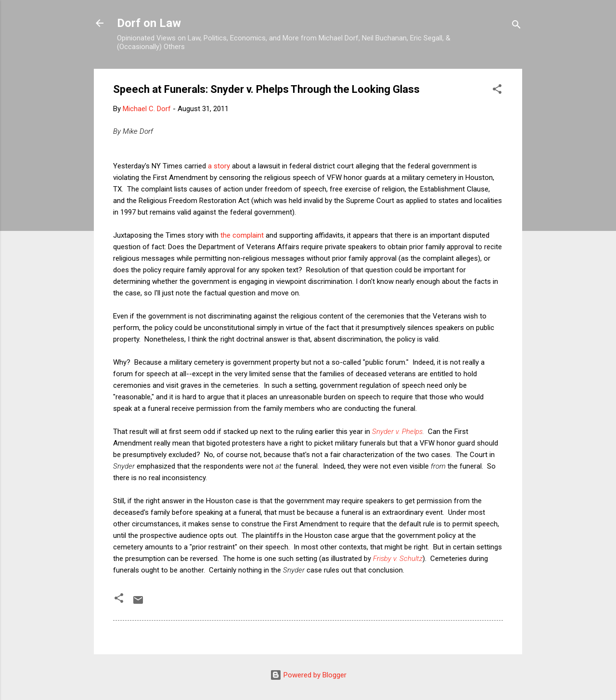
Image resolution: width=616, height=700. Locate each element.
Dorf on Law (149, 23)
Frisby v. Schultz (398, 559)
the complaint (242, 235)
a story (219, 166)
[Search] (516, 26)
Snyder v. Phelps (397, 432)
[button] (497, 91)
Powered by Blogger (308, 675)
